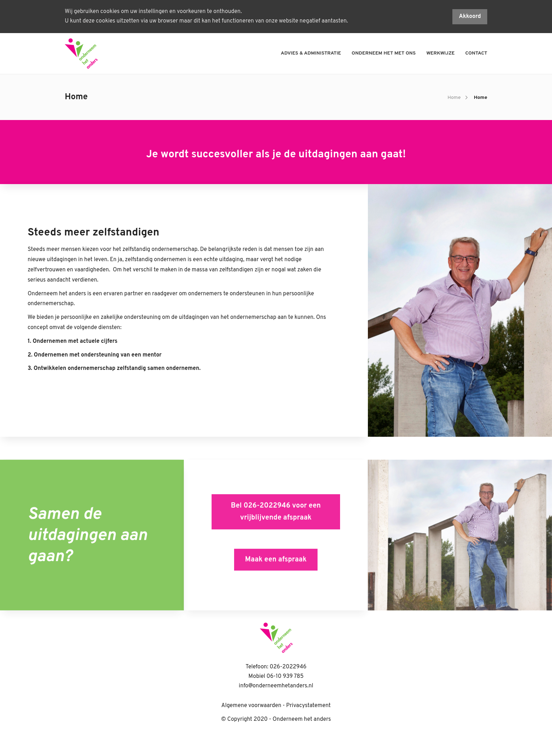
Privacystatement (309, 706)
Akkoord (470, 17)
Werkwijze (441, 53)
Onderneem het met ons (384, 53)
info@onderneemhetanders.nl (276, 686)
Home (454, 98)
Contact (476, 53)
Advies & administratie (311, 53)
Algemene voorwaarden (251, 706)
